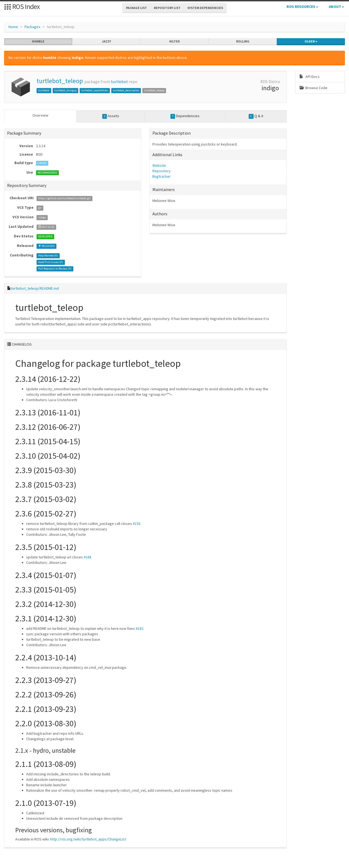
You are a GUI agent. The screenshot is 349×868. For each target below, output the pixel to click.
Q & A (256, 116)
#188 (88, 557)
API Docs (309, 77)
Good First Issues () (51, 262)
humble (38, 41)
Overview (40, 115)
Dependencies (185, 116)
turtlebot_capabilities (95, 90)
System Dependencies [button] (205, 8)
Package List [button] (136, 8)
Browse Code (313, 88)
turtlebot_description (126, 90)
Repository (162, 171)
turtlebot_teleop (60, 81)
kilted (175, 41)
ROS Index (22, 6)
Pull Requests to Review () (55, 269)
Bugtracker (162, 176)
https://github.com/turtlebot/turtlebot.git (64, 198)
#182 (140, 628)
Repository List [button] (167, 8)
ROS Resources (302, 7)
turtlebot (119, 82)
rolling (243, 41)
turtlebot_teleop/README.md (35, 288)
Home (13, 27)
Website (159, 165)
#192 (137, 523)
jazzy (106, 41)
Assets (111, 116)
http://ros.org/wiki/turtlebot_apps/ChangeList (88, 839)
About (336, 7)
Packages (32, 27)
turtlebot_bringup (65, 90)
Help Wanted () (48, 255)
